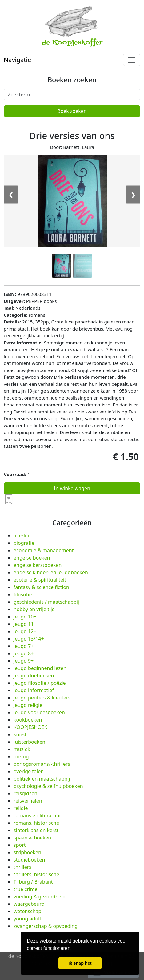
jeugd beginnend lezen (40, 668)
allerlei (21, 536)
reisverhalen (28, 801)
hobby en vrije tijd (34, 609)
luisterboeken (29, 742)
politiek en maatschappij (42, 779)
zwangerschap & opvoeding (46, 926)
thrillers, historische (36, 874)
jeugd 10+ (25, 617)
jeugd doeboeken (34, 676)
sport (20, 845)
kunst (20, 734)
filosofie (23, 595)
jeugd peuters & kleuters (42, 698)
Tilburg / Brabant (33, 882)
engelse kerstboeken (38, 565)
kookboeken (28, 720)
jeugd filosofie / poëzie (40, 683)
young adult (27, 919)
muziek (22, 749)
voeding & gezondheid (40, 897)
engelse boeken (32, 558)
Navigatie (17, 60)
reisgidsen (26, 793)
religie (21, 808)
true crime (26, 889)
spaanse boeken (32, 838)
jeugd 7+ (24, 646)
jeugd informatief (34, 690)
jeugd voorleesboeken (39, 712)
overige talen (29, 771)
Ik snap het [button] (80, 963)
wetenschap (27, 911)
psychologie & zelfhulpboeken (48, 786)
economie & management (44, 550)
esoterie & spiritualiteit (40, 580)
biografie (24, 543)
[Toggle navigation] (132, 60)
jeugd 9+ (24, 661)
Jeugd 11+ (25, 624)
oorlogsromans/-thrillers (42, 764)
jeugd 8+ (24, 653)
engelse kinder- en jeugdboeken (51, 572)
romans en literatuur (37, 815)
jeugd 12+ (25, 631)
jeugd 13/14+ (29, 639)
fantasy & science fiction (41, 587)
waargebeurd (29, 904)
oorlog (21, 757)
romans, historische (36, 823)
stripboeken (27, 852)
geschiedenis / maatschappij (46, 602)
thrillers (22, 867)
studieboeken (29, 860)
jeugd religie (28, 705)
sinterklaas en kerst (36, 830)
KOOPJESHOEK (30, 727)
